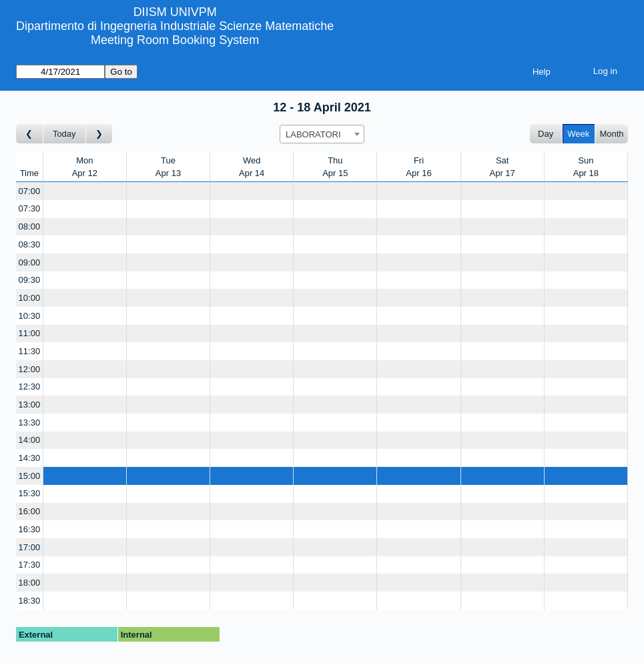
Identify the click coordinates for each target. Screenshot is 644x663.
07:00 (30, 191)
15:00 (30, 476)
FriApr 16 (418, 167)
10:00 (30, 298)
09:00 (30, 262)
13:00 (30, 405)
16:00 (30, 511)
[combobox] (322, 134)
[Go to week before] (30, 134)
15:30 (30, 493)
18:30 (30, 601)
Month (611, 134)
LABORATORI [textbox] (313, 134)
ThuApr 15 (335, 167)
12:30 (30, 387)
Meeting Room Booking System (175, 40)
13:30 (30, 423)
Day (546, 134)
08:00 (30, 226)
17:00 (30, 547)
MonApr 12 (85, 167)
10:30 (30, 316)
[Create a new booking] (85, 191)
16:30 (30, 529)
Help (542, 72)
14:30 (30, 458)
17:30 (30, 565)
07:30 (30, 208)
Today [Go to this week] (64, 134)
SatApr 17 (503, 167)
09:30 (30, 280)
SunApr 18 (586, 167)
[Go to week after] (99, 134)
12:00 (30, 369)
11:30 (30, 351)
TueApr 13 (168, 167)
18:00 (30, 583)
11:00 (30, 333)
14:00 (30, 440)
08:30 (30, 244)
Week (578, 134)
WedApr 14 (252, 167)
